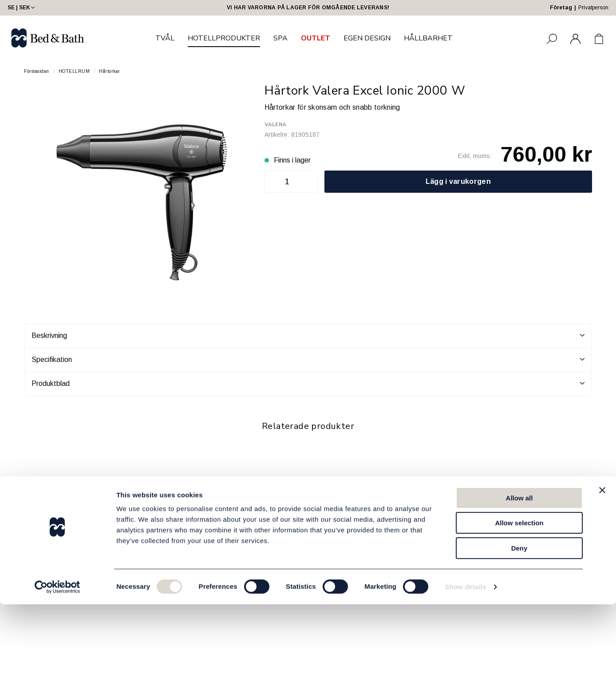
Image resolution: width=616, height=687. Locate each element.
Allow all (519, 581)
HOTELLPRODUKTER (224, 38)
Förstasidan (37, 71)
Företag (561, 8)
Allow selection (519, 606)
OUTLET (316, 38)
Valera (275, 124)
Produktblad (308, 383)
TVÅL (165, 38)
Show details (466, 669)
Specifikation (308, 359)
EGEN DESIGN (367, 38)
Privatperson (593, 8)
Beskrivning (308, 335)
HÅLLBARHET (428, 38)
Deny (519, 631)
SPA (280, 38)
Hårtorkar (110, 71)
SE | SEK (22, 8)
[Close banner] (602, 573)
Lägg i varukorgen (458, 181)
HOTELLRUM (74, 71)
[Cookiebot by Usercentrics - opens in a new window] (57, 670)
